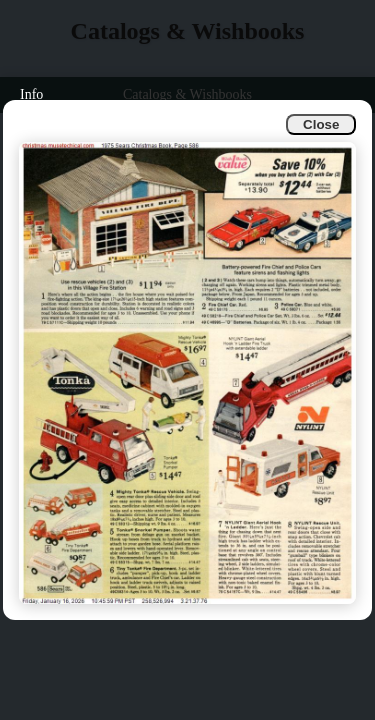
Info (31, 94)
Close (321, 124)
